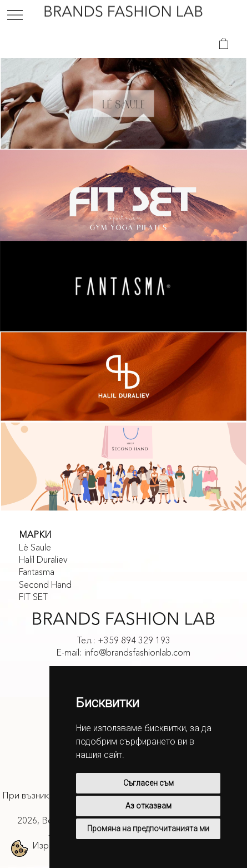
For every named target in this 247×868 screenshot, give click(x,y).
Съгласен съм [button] (148, 783)
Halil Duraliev (43, 559)
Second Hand (45, 584)
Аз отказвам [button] (148, 806)
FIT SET (33, 597)
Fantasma (37, 572)
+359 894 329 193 (134, 640)
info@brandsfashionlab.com (137, 652)
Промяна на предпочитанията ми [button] (148, 829)
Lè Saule (35, 547)
